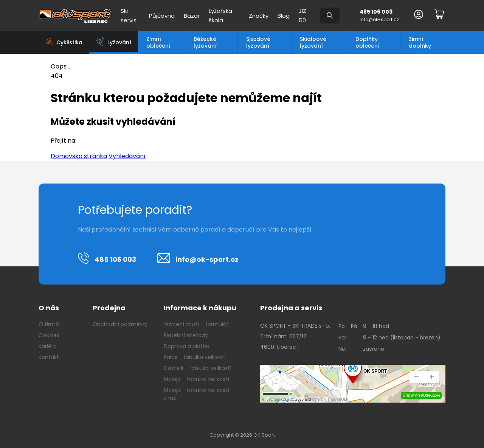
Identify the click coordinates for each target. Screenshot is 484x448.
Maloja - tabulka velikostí (196, 379)
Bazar (192, 16)
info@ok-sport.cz (379, 19)
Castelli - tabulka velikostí (198, 368)
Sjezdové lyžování (258, 42)
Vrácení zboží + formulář (196, 324)
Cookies (49, 335)
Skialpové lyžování (313, 42)
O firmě (49, 324)
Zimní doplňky (420, 42)
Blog (284, 16)
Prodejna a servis (291, 308)
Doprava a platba (187, 346)
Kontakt (49, 357)
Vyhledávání (127, 156)
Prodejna (109, 308)
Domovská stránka (79, 156)
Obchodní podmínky (120, 324)
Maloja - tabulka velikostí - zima (199, 394)
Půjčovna (162, 16)
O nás (49, 308)
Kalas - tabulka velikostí (195, 357)
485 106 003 (376, 12)
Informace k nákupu (200, 308)
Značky (259, 16)
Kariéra (48, 346)
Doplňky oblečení (368, 42)
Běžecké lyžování (205, 42)
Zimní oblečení (158, 42)
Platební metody (186, 335)
